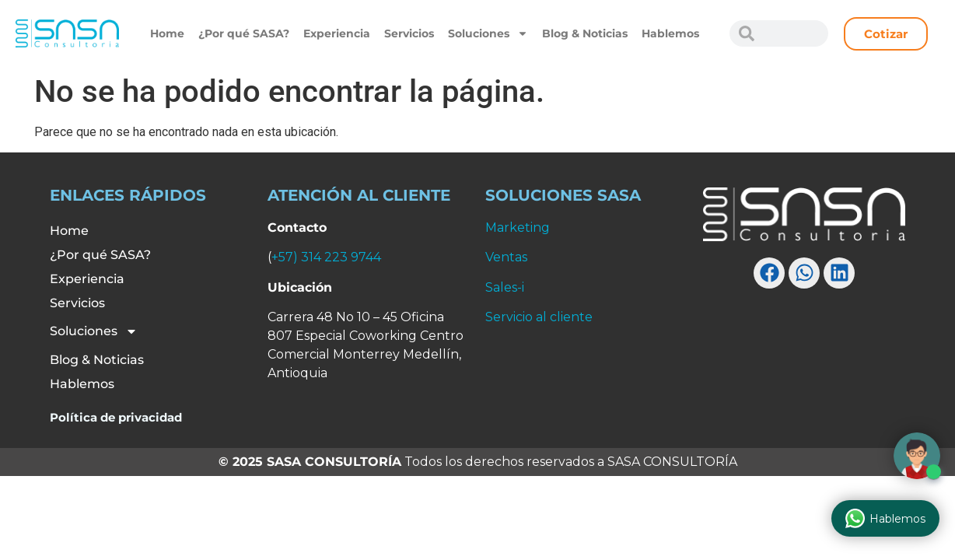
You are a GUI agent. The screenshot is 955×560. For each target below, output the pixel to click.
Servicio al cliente (539, 317)
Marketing (518, 227)
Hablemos (670, 33)
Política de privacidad (116, 417)
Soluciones (488, 33)
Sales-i (505, 287)
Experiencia (337, 33)
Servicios (409, 33)
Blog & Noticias (585, 33)
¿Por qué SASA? (244, 33)
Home (167, 33)
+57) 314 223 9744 (326, 257)
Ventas (506, 257)
